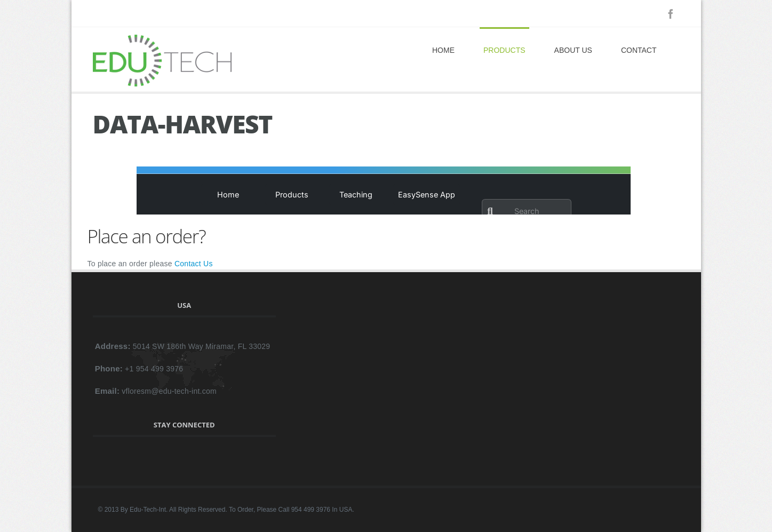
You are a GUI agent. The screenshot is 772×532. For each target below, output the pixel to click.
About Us (573, 50)
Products (504, 50)
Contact (639, 50)
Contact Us (194, 264)
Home (443, 50)
